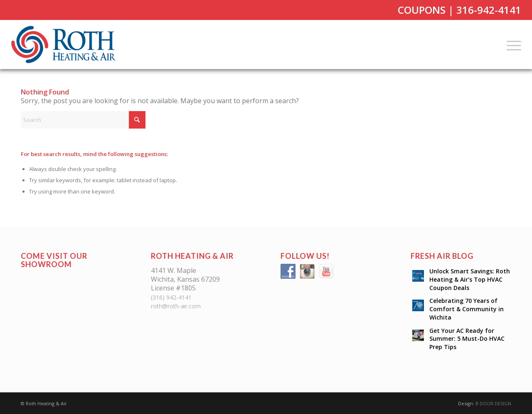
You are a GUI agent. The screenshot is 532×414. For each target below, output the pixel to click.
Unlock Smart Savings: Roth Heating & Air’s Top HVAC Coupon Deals (470, 279)
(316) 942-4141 (171, 297)
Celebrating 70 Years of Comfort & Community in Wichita (467, 309)
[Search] (83, 120)
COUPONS (422, 10)
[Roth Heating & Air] (66, 45)
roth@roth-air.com (176, 306)
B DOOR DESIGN (493, 403)
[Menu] (511, 45)
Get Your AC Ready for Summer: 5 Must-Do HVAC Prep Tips (467, 339)
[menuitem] (511, 45)
